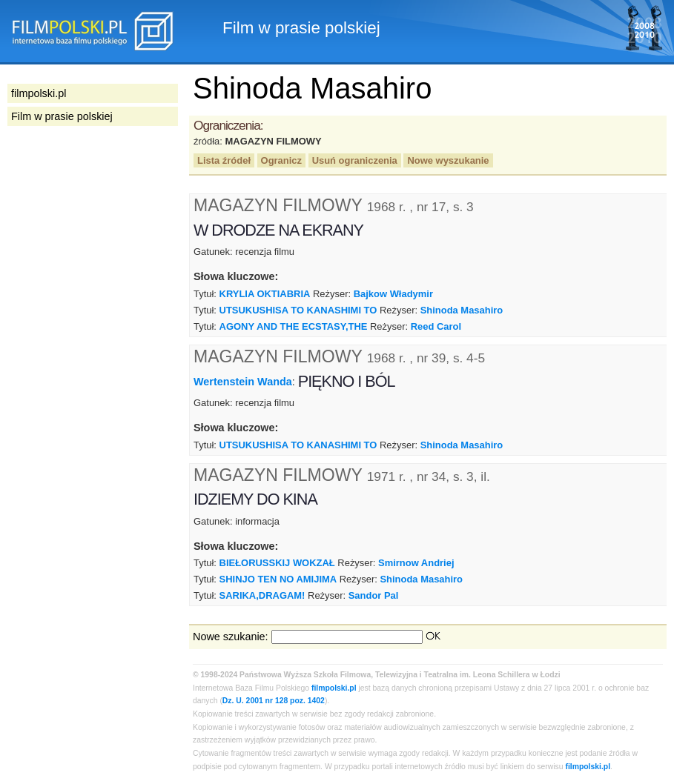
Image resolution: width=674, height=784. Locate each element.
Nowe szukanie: (231, 637)
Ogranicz (281, 160)
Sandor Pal (374, 595)
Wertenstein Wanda (243, 382)
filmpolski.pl (334, 688)
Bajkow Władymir (393, 294)
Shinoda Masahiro (462, 310)
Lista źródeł (224, 160)
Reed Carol (436, 326)
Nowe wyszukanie (448, 160)
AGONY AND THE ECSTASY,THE (294, 326)
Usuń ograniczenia (355, 160)
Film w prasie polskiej (62, 116)
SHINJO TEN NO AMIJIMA (278, 579)
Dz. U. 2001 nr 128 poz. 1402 (274, 701)
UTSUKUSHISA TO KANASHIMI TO (298, 310)
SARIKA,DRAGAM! (262, 595)
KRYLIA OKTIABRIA (265, 294)
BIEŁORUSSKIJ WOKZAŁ (277, 563)
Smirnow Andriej (416, 563)
